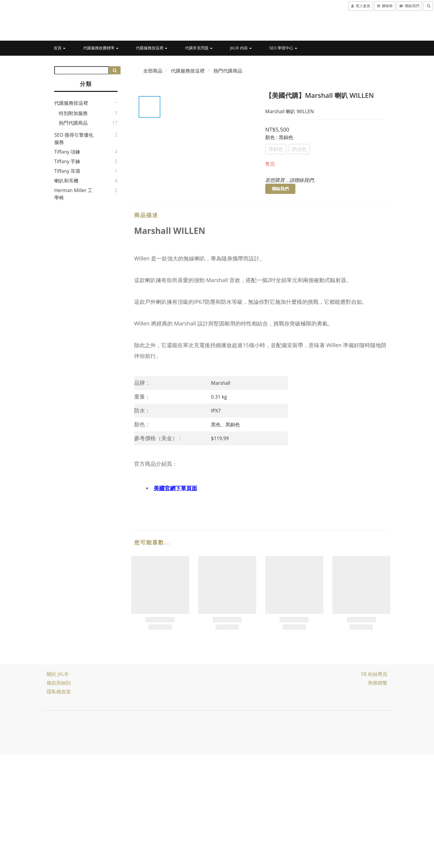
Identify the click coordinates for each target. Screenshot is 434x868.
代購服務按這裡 (152, 48)
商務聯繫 (378, 683)
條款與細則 (59, 683)
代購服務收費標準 (101, 48)
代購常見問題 (199, 48)
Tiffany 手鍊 (67, 161)
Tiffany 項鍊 (67, 152)
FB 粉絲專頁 (374, 674)
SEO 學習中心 (283, 48)
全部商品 (153, 71)
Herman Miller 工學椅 (73, 194)
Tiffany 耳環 (67, 171)
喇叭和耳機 (66, 181)
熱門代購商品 (73, 123)
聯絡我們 (280, 189)
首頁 (60, 48)
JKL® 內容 (241, 48)
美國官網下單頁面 (175, 488)
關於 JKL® (58, 674)
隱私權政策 (59, 692)
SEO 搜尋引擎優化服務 (74, 138)
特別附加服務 (73, 113)
